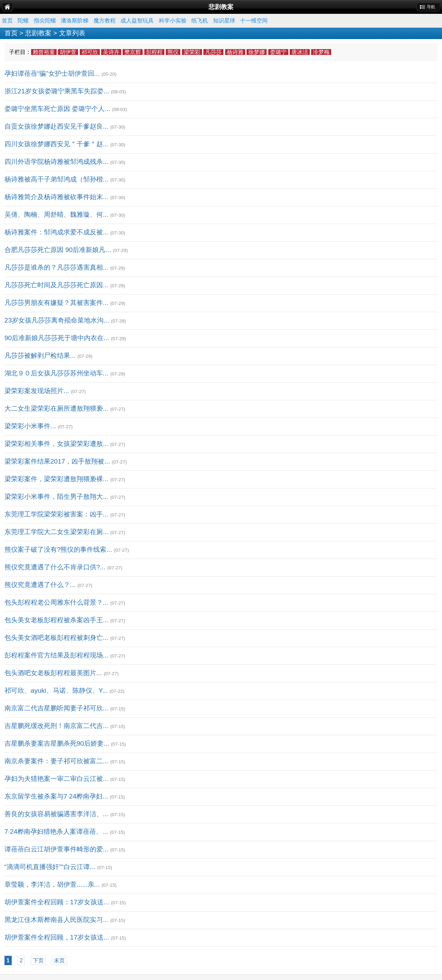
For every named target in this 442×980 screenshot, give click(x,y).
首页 (7, 21)
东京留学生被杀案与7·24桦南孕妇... (56, 796)
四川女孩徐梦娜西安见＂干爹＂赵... (56, 144)
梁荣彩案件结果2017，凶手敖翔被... (57, 461)
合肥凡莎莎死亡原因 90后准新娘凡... (58, 250)
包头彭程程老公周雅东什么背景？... (56, 602)
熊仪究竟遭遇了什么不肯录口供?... (55, 567)
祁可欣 (90, 52)
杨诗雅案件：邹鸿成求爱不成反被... (56, 232)
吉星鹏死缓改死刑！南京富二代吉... (56, 726)
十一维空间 (254, 21)
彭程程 (154, 52)
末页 (59, 960)
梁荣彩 (192, 52)
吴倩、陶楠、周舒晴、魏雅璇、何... (56, 214)
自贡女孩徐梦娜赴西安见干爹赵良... (56, 126)
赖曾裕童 (44, 52)
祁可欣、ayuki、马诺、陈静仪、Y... (56, 690)
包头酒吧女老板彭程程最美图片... (53, 673)
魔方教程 (105, 21)
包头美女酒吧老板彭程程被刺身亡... (56, 638)
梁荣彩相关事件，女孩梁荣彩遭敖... (56, 444)
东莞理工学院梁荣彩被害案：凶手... (56, 514)
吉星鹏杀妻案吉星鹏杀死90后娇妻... (57, 743)
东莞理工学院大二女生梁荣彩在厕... (56, 532)
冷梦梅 (321, 52)
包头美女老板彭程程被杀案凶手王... (56, 620)
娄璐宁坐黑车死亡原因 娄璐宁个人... (57, 109)
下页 (38, 960)
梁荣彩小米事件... (30, 426)
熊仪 (173, 52)
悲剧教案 (38, 33)
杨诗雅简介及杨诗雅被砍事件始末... (56, 197)
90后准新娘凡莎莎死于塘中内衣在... (57, 338)
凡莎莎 (213, 52)
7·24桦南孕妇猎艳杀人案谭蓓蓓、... (56, 832)
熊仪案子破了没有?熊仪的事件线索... (58, 549)
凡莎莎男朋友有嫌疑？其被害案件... (56, 303)
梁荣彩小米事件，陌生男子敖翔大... (56, 497)
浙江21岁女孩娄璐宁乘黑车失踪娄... (57, 91)
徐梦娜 (257, 52)
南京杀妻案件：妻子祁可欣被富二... (56, 761)
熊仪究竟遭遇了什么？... (40, 585)
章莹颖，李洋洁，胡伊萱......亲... (52, 884)
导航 (431, 7)
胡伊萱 (68, 52)
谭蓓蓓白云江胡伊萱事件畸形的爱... (56, 849)
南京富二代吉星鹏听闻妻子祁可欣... (56, 708)
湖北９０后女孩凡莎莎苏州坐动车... (56, 373)
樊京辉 (133, 52)
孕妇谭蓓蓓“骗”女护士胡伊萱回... (52, 73)
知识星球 (224, 21)
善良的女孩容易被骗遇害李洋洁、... (56, 814)
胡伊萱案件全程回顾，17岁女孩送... (57, 937)
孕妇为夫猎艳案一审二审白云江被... (56, 779)
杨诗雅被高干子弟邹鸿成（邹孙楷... (56, 179)
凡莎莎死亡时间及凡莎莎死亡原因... (56, 285)
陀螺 (23, 21)
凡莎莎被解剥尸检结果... (40, 356)
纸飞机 (200, 21)
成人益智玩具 (137, 21)
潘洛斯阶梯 (75, 21)
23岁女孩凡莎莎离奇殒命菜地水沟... (57, 320)
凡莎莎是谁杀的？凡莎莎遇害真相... (56, 267)
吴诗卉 (111, 52)
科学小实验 (173, 21)
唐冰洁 (300, 52)
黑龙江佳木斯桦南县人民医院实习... (56, 920)
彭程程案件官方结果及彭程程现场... (56, 655)
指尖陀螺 (45, 21)
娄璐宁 (278, 52)
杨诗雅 (235, 52)
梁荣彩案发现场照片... (37, 391)
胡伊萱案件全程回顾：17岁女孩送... (57, 902)
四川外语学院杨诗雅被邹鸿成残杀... (56, 162)
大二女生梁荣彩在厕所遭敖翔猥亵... (56, 408)
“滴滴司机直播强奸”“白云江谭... (50, 867)
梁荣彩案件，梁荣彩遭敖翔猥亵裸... (56, 479)
